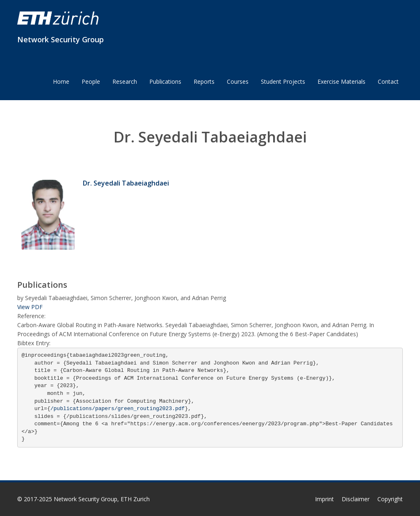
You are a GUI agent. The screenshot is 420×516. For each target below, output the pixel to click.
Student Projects (283, 81)
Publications (165, 81)
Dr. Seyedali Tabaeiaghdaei (126, 183)
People (91, 81)
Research (125, 81)
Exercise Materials (341, 81)
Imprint (324, 499)
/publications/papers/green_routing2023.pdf (118, 409)
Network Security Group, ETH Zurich (102, 499)
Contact (388, 81)
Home (61, 81)
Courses (238, 81)
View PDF (30, 307)
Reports (204, 81)
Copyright (390, 499)
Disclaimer (356, 499)
